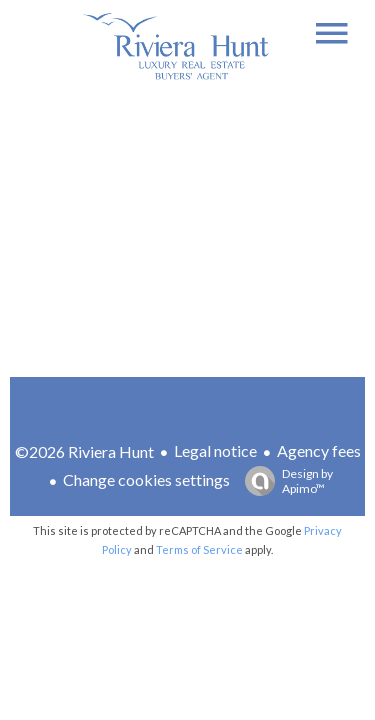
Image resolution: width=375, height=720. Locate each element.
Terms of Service (199, 549)
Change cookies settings (146, 479)
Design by (284, 481)
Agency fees (319, 450)
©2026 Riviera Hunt (84, 451)
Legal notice (215, 450)
